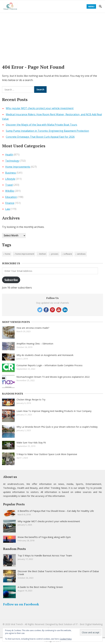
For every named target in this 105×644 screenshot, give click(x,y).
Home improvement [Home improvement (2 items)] (25, 254)
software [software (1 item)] (68, 254)
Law (8, 209)
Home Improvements (18, 167)
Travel (9, 185)
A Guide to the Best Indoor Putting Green (40, 587)
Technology (12, 161)
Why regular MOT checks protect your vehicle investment (40, 108)
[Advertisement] (52, 37)
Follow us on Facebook (21, 604)
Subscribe (11, 280)
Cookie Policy (66, 639)
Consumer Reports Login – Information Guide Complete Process (50, 365)
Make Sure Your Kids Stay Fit (31, 443)
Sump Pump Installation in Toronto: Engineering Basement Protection (47, 131)
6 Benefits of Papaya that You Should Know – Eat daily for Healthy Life (56, 511)
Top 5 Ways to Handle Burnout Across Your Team (45, 555)
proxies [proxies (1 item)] (55, 254)
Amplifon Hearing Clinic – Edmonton (35, 344)
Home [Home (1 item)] (8, 254)
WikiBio (10, 191)
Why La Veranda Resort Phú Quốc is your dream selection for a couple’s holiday (57, 427)
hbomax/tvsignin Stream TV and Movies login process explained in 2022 (53, 377)
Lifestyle (10, 179)
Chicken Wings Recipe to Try (31, 400)
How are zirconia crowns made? (33, 328)
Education (11, 197)
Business (11, 173)
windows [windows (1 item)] (81, 254)
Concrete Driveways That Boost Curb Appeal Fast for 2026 (40, 137)
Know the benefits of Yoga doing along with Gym (44, 537)
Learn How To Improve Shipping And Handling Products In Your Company (54, 411)
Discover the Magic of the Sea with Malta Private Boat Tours (41, 125)
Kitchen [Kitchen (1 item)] (43, 254)
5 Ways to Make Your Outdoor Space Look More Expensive (47, 454)
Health (9, 155)
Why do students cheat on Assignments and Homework (45, 355)
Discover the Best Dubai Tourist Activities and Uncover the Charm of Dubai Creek (58, 573)
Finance (10, 203)
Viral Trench (17, 624)
